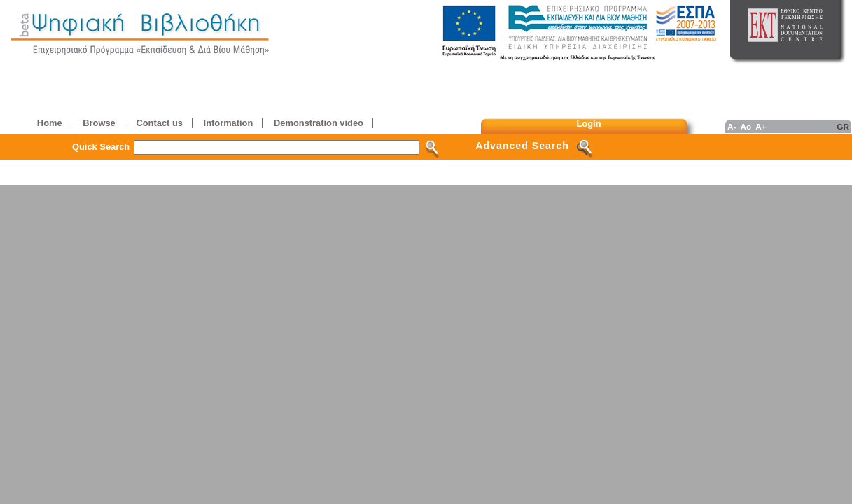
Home (50, 123)
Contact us (159, 123)
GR (843, 126)
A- (732, 126)
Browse (99, 123)
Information (229, 123)
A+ (761, 126)
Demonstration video (319, 123)
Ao (746, 126)
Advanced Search (522, 146)
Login (589, 124)
